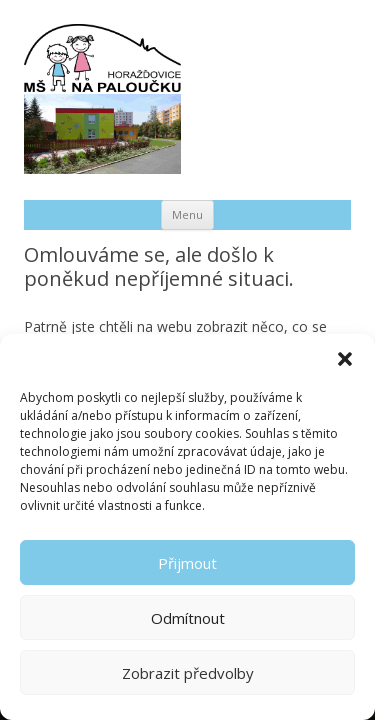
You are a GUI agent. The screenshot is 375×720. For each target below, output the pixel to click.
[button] (345, 359)
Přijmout (187, 563)
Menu (187, 214)
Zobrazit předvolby (188, 673)
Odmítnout (188, 618)
